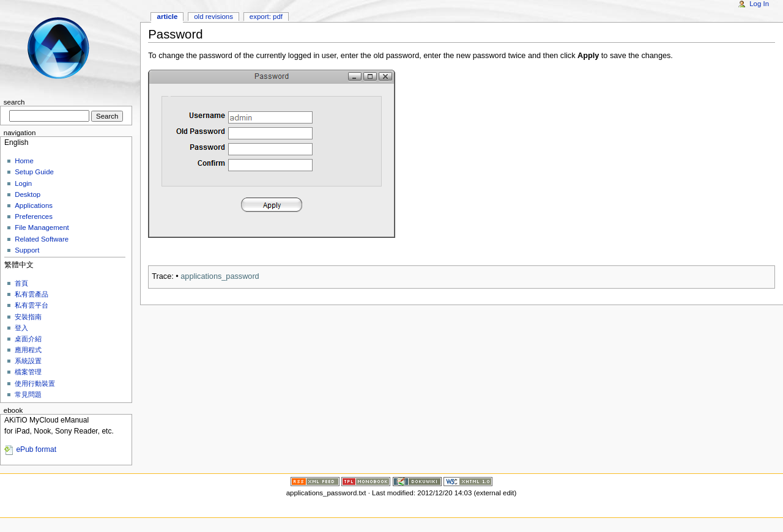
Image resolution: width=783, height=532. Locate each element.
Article (168, 17)
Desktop (28, 194)
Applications (34, 205)
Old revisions (213, 17)
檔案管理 (28, 372)
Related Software (42, 239)
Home (24, 161)
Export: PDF (266, 17)
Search (14, 102)
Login (23, 183)
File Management (42, 227)
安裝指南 (28, 317)
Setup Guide (34, 172)
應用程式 (28, 350)
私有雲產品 (32, 294)
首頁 (21, 283)
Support (27, 250)
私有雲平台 (32, 305)
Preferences (34, 216)
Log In (759, 4)
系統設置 (28, 361)
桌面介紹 (28, 339)
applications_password (220, 276)
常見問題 (28, 394)
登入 (21, 328)
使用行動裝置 (35, 383)
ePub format (36, 449)
